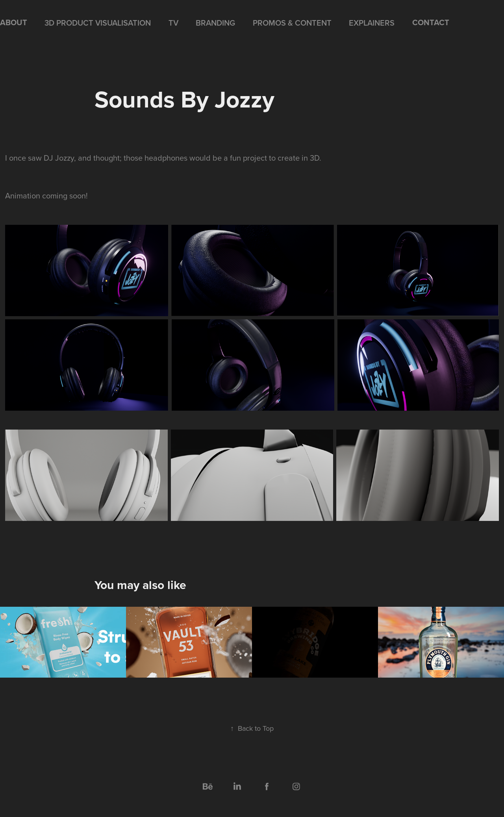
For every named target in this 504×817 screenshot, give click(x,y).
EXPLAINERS (372, 23)
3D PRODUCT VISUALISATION (98, 23)
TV (173, 23)
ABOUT (14, 22)
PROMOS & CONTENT (292, 23)
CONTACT (431, 22)
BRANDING (215, 23)
